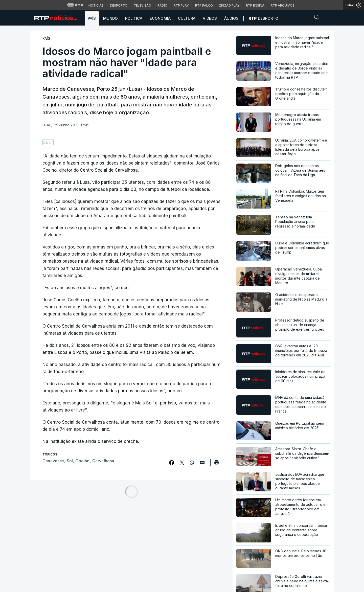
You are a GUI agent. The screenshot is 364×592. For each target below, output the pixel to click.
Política (134, 18)
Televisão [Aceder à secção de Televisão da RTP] (142, 5)
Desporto (263, 18)
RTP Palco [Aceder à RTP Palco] (204, 5)
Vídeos (210, 18)
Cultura (187, 18)
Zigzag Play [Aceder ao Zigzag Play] (229, 5)
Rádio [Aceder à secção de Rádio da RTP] (162, 5)
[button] (318, 18)
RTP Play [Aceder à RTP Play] (181, 5)
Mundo (110, 18)
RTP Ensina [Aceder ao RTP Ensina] (255, 5)
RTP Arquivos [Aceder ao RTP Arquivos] (283, 5)
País (92, 18)
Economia (160, 18)
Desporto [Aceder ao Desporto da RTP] (119, 5)
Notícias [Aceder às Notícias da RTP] (96, 5)
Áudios (231, 18)
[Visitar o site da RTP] (75, 5)
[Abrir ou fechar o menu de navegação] (326, 18)
